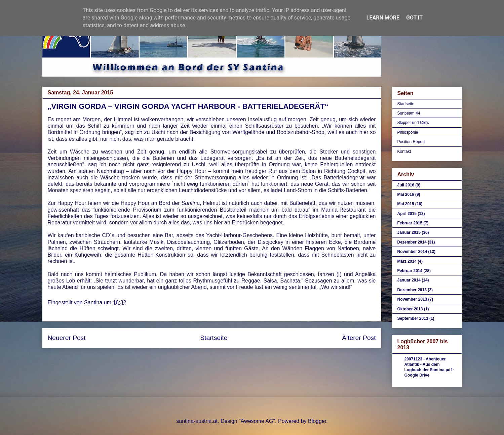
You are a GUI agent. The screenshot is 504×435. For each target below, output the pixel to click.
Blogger (317, 421)
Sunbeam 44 (409, 113)
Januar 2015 (409, 232)
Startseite (214, 338)
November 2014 (412, 252)
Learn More (383, 18)
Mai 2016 (406, 194)
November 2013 (412, 299)
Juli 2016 (406, 185)
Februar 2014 (410, 271)
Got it (414, 18)
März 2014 (407, 261)
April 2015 (407, 214)
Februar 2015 (410, 223)
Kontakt (404, 151)
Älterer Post (359, 338)
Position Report (411, 142)
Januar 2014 (409, 280)
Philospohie (408, 132)
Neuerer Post (67, 338)
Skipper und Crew (413, 123)
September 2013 (413, 318)
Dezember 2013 (412, 290)
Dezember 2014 (412, 242)
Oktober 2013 (410, 309)
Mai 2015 (406, 204)
